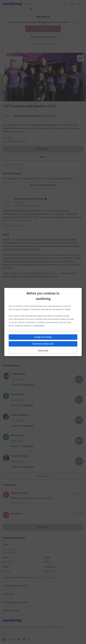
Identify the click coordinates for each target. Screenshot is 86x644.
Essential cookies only (43, 344)
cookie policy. (39, 326)
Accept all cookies (43, 337)
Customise (43, 351)
